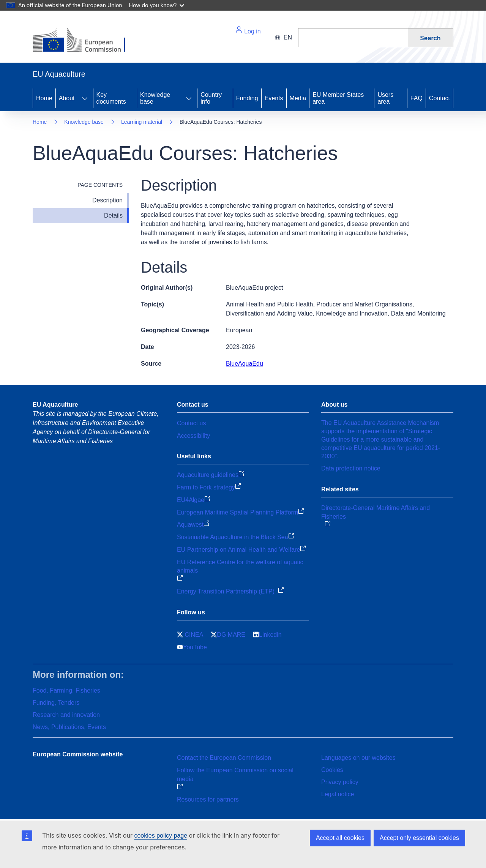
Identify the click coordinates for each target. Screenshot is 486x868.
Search (430, 38)
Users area (385, 98)
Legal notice (338, 794)
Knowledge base (155, 98)
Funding (247, 98)
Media (298, 98)
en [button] (283, 37)
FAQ (417, 98)
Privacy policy (340, 782)
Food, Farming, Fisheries (66, 690)
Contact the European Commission (224, 758)
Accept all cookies (340, 838)
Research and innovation (66, 715)
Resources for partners (208, 799)
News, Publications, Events (69, 727)
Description (107, 200)
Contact (439, 98)
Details (113, 215)
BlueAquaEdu (245, 364)
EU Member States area (338, 98)
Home (44, 98)
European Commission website (78, 754)
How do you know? (157, 5)
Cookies (332, 770)
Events (274, 98)
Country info (211, 98)
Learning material (142, 122)
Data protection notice (351, 468)
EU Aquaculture (55, 405)
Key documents (111, 98)
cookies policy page (161, 836)
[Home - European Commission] (85, 41)
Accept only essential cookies (419, 838)
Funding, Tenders (56, 703)
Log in (248, 30)
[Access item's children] (85, 98)
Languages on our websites (358, 758)
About (67, 98)
